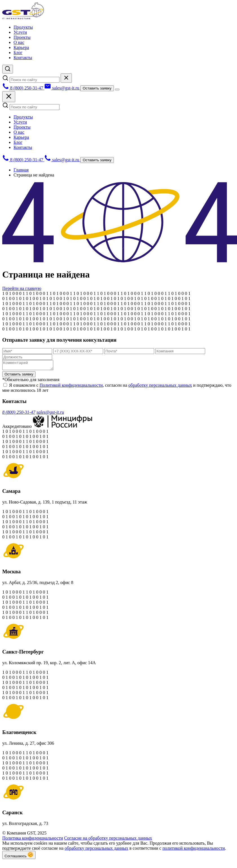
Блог (18, 52)
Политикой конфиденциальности (71, 387)
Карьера (21, 47)
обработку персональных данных (160, 387)
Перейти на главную (22, 288)
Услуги (20, 32)
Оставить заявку (97, 88)
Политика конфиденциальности (33, 840)
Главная (21, 170)
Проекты (22, 37)
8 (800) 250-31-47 (19, 414)
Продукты (23, 27)
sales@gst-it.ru (50, 414)
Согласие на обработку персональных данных (108, 840)
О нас (19, 42)
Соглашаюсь (19, 857)
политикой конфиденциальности (194, 850)
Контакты (23, 58)
